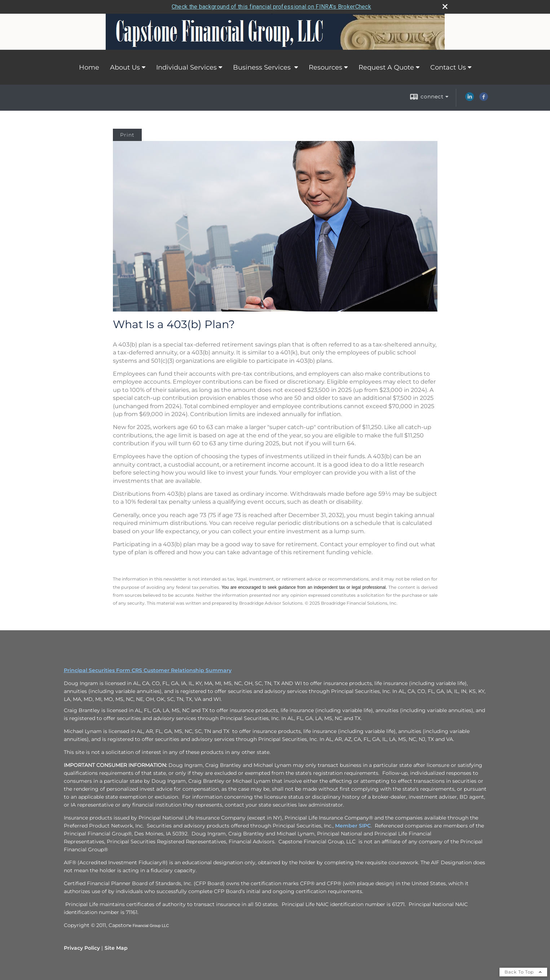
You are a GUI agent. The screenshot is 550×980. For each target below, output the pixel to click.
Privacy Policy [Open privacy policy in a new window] (82, 948)
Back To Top (523, 972)
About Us (125, 67)
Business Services (263, 67)
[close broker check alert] (445, 6)
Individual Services (186, 67)
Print (127, 135)
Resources (325, 67)
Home (89, 67)
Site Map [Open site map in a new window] (116, 948)
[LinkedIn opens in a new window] (470, 99)
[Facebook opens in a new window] (484, 99)
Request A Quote (386, 67)
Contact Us (448, 67)
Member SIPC (353, 826)
